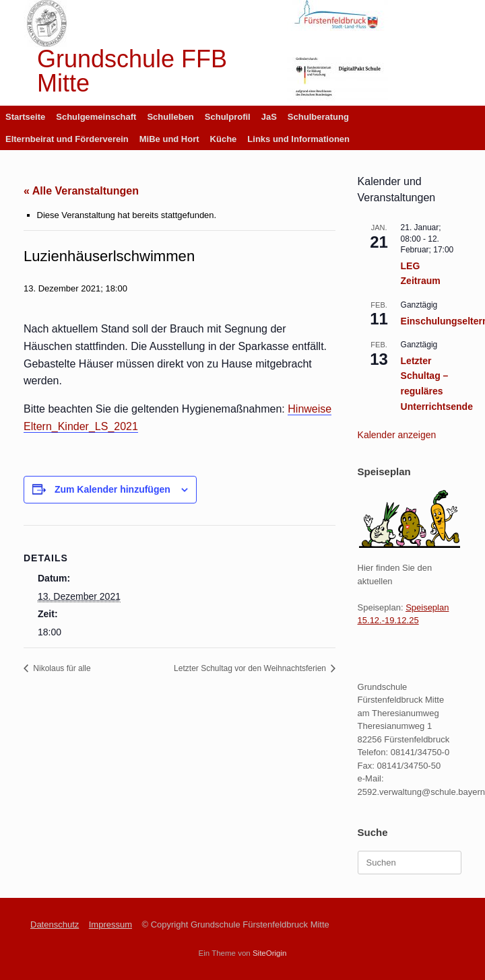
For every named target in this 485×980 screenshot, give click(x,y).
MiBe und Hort (169, 139)
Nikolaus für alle (61, 668)
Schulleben (170, 117)
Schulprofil (228, 117)
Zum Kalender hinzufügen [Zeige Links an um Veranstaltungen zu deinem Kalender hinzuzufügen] (112, 489)
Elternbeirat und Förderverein (67, 139)
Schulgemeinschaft (96, 117)
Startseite (25, 117)
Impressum (110, 924)
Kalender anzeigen (397, 435)
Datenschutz (55, 924)
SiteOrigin (270, 953)
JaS (269, 117)
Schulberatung (318, 117)
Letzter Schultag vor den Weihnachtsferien (251, 668)
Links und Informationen (298, 139)
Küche (224, 139)
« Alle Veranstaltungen (81, 191)
